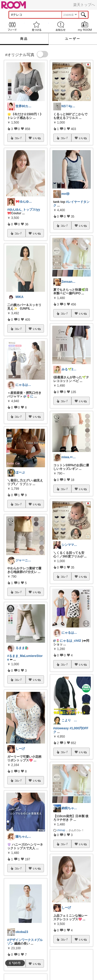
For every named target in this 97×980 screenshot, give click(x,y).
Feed (12, 26)
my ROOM (85, 26)
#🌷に (29, 396)
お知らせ (61, 26)
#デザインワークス (21, 940)
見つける (36, 26)
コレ (18, 138)
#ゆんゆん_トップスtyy (24, 210)
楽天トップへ (84, 5)
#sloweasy (61, 728)
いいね (37, 138)
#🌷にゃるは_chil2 (68, 641)
